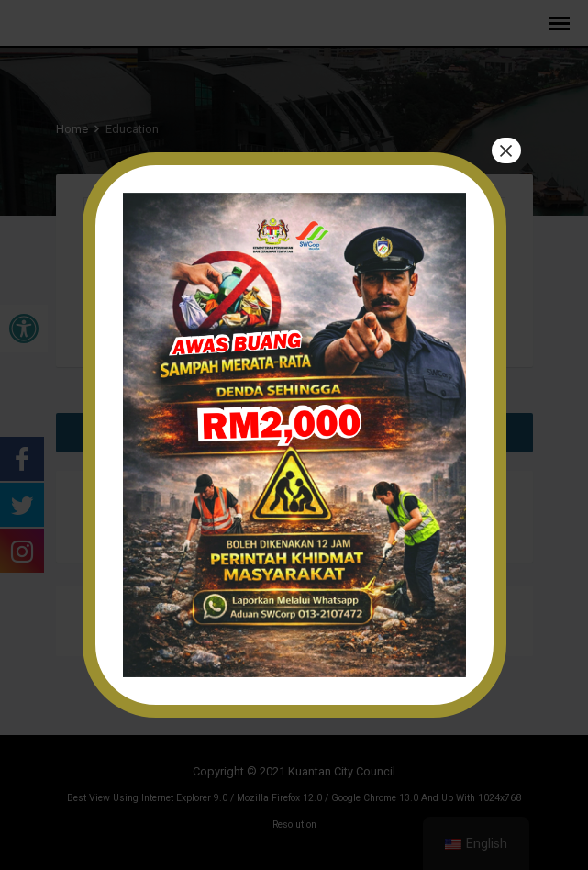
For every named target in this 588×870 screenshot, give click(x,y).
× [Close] (505, 151)
